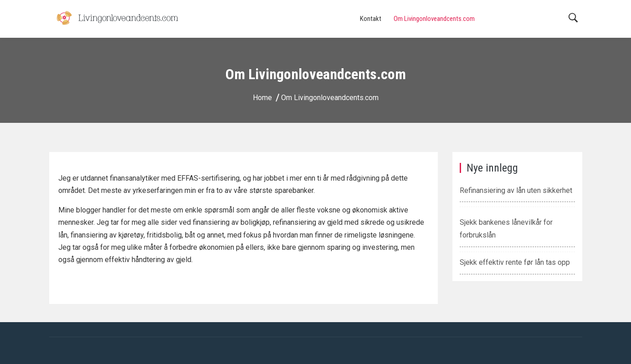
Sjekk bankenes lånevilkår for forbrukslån (506, 229)
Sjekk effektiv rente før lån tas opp (515, 262)
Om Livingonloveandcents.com (434, 19)
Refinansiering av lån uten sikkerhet (516, 190)
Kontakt (371, 19)
